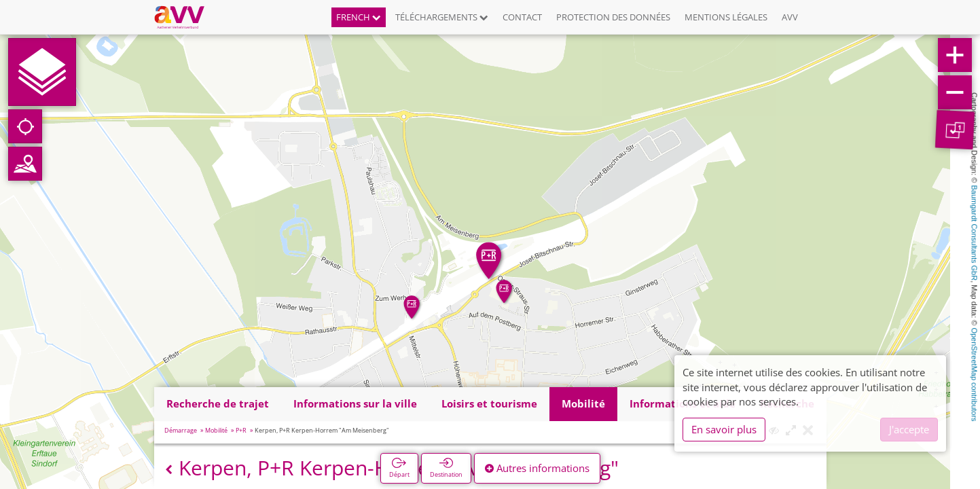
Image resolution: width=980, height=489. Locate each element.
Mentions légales (726, 17)
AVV (790, 17)
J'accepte (909, 429)
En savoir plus (724, 429)
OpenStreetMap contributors (975, 374)
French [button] (359, 17)
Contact (522, 17)
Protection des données (613, 17)
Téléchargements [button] (442, 17)
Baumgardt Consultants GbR (975, 233)
